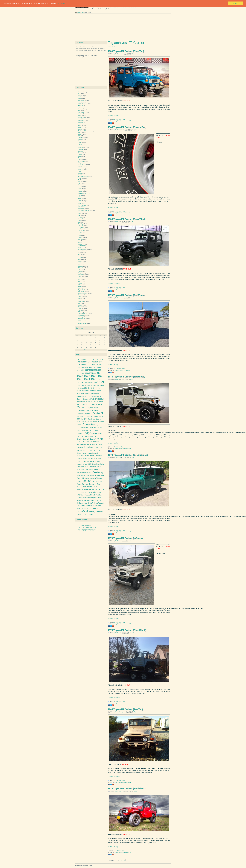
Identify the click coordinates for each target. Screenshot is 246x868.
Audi (79, 114)
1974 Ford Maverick (83, 524)
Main (79, 12)
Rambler (80, 283)
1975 (114, 447)
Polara (79, 481)
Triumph (80, 310)
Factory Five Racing (83, 177)
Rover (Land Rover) (83, 293)
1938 (78, 365)
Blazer (79, 402)
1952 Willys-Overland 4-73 (85, 526)
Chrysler (80, 153)
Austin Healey (81, 117)
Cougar (96, 425)
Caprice (90, 408)
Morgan (80, 258)
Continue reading (113, 115)
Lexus (79, 234)
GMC (79, 188)
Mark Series (100, 464)
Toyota (134, 54)
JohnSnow (118, 458)
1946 (93, 365)
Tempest (101, 503)
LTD (90, 464)
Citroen (80, 155)
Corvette (88, 424)
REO (79, 288)
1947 (97, 365)
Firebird (93, 444)
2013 (95, 385)
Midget (83, 470)
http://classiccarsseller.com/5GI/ (123, 532)
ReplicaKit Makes (95, 484)
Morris (80, 259)
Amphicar (80, 105)
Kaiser (80, 221)
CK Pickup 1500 (98, 416)
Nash (79, 261)
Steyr (79, 300)
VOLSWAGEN (82, 319)
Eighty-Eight (93, 436)
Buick (79, 136)
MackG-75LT (81, 243)
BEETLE (88, 396)
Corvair (79, 425)
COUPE (79, 428)
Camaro (80, 139)
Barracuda (80, 396)
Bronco (96, 402)
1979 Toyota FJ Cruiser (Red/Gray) (126, 295)
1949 (79, 367)
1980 (114, 119)
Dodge (80, 170)
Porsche (80, 278)
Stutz (79, 303)
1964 (91, 373)
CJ (92, 416)
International (81, 209)
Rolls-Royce (81, 292)
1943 (114, 211)
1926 (86, 359)
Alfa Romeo (81, 97)
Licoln (79, 236)
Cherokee (80, 414)
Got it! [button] (235, 3)
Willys (79, 322)
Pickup (93, 478)
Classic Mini (92, 419)
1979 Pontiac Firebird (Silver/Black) (87, 527)
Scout (96, 490)
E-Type (82, 436)
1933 (86, 362)
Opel (79, 270)
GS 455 (87, 450)
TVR (79, 312)
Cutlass (96, 428)
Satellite (92, 490)
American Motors (82, 104)
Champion (88, 410)
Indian (80, 204)
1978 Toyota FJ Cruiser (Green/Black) (128, 455)
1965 (114, 780)
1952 (91, 367)
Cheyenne (80, 416)
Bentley (80, 126)
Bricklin (80, 129)
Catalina (96, 408)
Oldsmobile (81, 268)
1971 (87, 379)
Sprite (79, 500)
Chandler (80, 141)
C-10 (88, 404)
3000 (86, 388)
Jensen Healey (82, 219)
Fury (92, 448)
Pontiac (80, 276)
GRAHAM (80, 192)
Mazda (80, 248)
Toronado (98, 506)
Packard (80, 271)
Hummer (80, 202)
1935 (93, 362)
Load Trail (80, 239)
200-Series (85, 385)
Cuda (84, 428)
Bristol (80, 133)
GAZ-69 (80, 187)
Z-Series (90, 514)
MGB (79, 470)
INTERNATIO (81, 207)
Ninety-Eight (91, 476)
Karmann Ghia (96, 459)
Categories (80, 88)
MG (79, 253)
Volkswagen (81, 315)
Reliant (80, 285)
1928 (93, 359)
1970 (114, 701)
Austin (80, 116)
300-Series (80, 388)
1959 (95, 370)
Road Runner (87, 487)
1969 (101, 376)
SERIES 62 (87, 492)
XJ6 (83, 514)
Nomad (97, 476)
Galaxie (97, 448)
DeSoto (80, 166)
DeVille (79, 434)
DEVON (80, 168)
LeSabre (79, 464)
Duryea (80, 173)
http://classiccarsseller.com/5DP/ (123, 624)
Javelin (85, 459)
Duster (94, 434)
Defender (85, 430)
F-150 (102, 439)
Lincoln (80, 237)
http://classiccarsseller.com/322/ (123, 782)
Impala (89, 453)
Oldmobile (81, 266)
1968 (94, 376)
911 (86, 391)
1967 (87, 376)
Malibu (94, 464)
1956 (83, 370)
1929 (97, 359)
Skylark (93, 495)
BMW (79, 127)
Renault (80, 287)
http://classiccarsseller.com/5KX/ (123, 449)
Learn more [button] (61, 3)
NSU (79, 265)
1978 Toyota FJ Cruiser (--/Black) (125, 538)
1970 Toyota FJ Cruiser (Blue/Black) (127, 630)
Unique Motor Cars (83, 314)
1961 (79, 373)
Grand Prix (80, 450)
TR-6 (90, 508)
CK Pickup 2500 (82, 419)
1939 (82, 365)
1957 (87, 370)
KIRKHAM (81, 226)
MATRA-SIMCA (82, 246)
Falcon (79, 444)
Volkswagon (81, 317)
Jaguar (80, 214)
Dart (101, 428)
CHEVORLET (81, 146)
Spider (94, 498)
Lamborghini (81, 227)
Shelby (80, 297)
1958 (91, 370)
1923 (82, 359)
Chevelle (80, 144)
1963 (114, 287)
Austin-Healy (81, 121)
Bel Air (91, 399)
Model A (92, 470)
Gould (79, 190)
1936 (97, 362)
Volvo (79, 320)
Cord (79, 158)
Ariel (79, 111)
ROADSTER (96, 487)
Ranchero (85, 484)
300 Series (100, 385)
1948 (101, 365)
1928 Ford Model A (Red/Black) (86, 531)
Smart (79, 298)
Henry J (80, 195)
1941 (89, 365)
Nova (102, 475)
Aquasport (81, 109)
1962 (83, 373)
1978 (114, 530)
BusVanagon (81, 404)
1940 (86, 365)
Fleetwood (80, 448)
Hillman (80, 197)
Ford (79, 182)
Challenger (81, 410)
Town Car (80, 508)
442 (83, 391)
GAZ (79, 185)
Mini (79, 256)
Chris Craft (81, 151)
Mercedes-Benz (82, 249)
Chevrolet (80, 148)
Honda (80, 199)
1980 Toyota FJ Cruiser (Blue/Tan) (126, 51)
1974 (79, 383)
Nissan (80, 263)
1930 (101, 359)
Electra (92, 439)
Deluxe (91, 430)
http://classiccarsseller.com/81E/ (123, 213)
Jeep (79, 215)
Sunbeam (80, 307)
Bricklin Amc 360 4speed (84, 131)
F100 (87, 442)
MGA (100, 467)
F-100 (97, 439)
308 (89, 388)
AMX (82, 394)
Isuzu (79, 212)
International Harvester (84, 210)
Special (79, 498)
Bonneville (89, 402)
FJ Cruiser (118, 119)
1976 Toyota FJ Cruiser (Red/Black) (127, 788)
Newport (83, 476)
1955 (79, 370)
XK (85, 514)
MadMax (118, 222)
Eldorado (86, 439)
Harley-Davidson (82, 193)
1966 (80, 376)
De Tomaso (81, 161)
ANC (79, 107)
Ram (79, 281)
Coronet (101, 422)
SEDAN (81, 492)
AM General (81, 100)
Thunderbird (85, 506)
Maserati (80, 244)
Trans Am (96, 508)
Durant (80, 171)
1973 (100, 379)
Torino (92, 506)
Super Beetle (88, 503)
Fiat (79, 180)
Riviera (79, 487)
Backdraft (80, 122)
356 (96, 388)
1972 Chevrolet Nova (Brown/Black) (87, 529)
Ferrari (80, 178)
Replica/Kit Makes (83, 290)
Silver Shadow (85, 495)
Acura (79, 95)
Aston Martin (81, 112)
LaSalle (80, 232)
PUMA (80, 280)
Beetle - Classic (82, 399)
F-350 (83, 442)
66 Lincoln (81, 92)
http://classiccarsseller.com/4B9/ (123, 703)
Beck (79, 124)
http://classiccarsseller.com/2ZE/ (123, 852)
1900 (78, 359)
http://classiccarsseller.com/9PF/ (123, 121)
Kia (79, 222)
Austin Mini (81, 119)
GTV (95, 450)
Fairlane (96, 442)
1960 (99, 370)
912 (89, 391)
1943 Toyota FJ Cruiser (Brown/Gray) (128, 127)
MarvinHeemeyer (120, 712)
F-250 (79, 442)
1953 (95, 367)
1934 (89, 362)
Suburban (98, 500)
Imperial (95, 453)
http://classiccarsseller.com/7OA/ (123, 289)
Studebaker (81, 302)
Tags (83, 12)
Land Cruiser (81, 461)
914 (92, 391)
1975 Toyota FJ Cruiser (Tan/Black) (126, 377)
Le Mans (98, 461)
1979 (114, 369)
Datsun (80, 160)
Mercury (80, 251)
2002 (91, 385)
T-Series (95, 503)
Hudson (80, 200)
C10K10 (93, 405)
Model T (98, 470)
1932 (82, 362)
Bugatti (80, 134)
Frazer (80, 183)
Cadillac (80, 138)
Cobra (80, 156)
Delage (80, 163)
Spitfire (99, 498)
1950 (83, 367)
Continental (94, 422)
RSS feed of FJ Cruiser (114, 47)
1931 (78, 362)
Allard (79, 99)
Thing (79, 506)
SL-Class (99, 495)
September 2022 (82, 350)
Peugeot (80, 273)
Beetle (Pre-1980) (97, 396)
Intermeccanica (82, 205)
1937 (101, 362)
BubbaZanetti (119, 54)
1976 (114, 851)
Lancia (80, 229)
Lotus (79, 241)
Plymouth (80, 275)
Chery (79, 143)
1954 (99, 367)
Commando (85, 422)
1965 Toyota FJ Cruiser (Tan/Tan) (125, 709)
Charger (95, 410)
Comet (79, 422)
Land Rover (81, 231)
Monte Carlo (81, 473)
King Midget (81, 224)
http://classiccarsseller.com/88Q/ (123, 370)
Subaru (80, 305)
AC (79, 94)
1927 (89, 359)
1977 (91, 383)
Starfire (83, 500)
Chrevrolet (81, 149)
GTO (91, 450)
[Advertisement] (123, 28)
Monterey (88, 473)
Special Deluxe (87, 498)
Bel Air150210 (98, 399)
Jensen (80, 217)
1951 (87, 367)
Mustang (97, 472)
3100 (92, 388)
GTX (99, 450)
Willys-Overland (82, 324)
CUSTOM (90, 428)
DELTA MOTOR (82, 165)
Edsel (79, 175)
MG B (79, 254)
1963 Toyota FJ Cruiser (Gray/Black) (127, 219)
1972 (94, 379)
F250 (91, 442)
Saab (79, 295)
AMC (79, 102)
